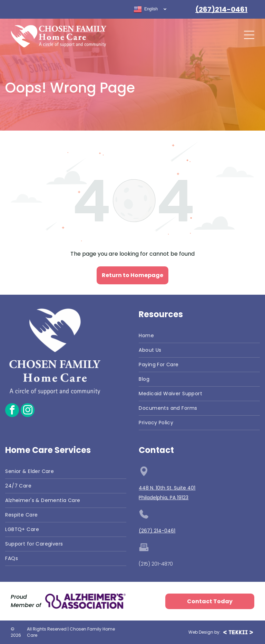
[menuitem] (199, 336)
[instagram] (28, 411)
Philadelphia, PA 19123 (164, 498)
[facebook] (12, 411)
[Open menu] (249, 35)
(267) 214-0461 (157, 531)
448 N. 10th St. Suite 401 (167, 488)
